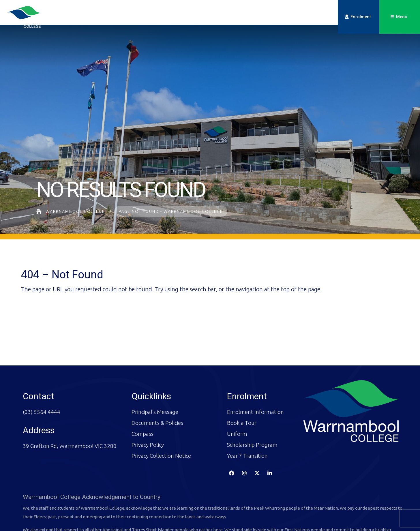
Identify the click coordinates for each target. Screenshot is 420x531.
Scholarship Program (252, 420)
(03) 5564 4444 (42, 387)
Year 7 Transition (247, 431)
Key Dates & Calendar (263, 19)
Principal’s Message (155, 387)
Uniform (237, 409)
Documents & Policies (157, 398)
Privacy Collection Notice (161, 431)
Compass (303, 19)
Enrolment (361, 17)
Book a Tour (242, 398)
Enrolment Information (255, 387)
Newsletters (222, 19)
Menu (402, 17)
